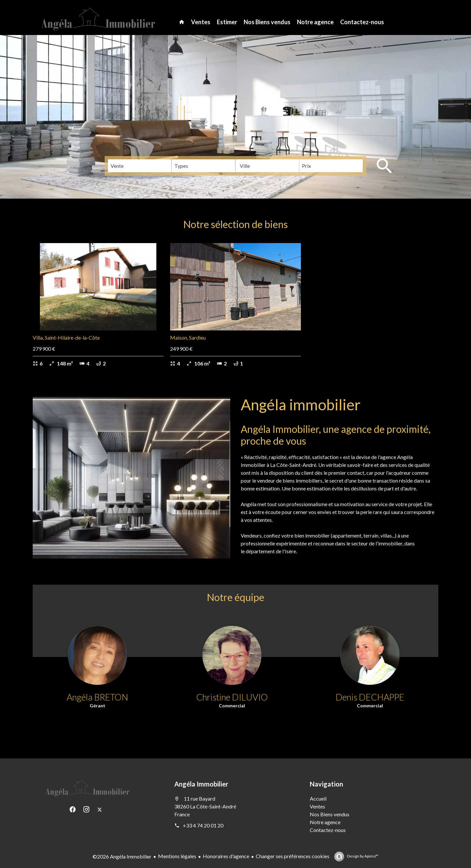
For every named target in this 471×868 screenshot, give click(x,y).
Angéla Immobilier (201, 784)
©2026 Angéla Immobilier (122, 856)
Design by (362, 856)
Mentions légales (177, 856)
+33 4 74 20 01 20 (203, 825)
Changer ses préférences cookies (293, 856)
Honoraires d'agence (226, 856)
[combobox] (140, 166)
